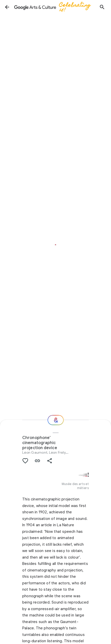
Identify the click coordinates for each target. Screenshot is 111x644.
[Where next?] (56, 420)
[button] (7, 7)
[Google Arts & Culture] (55, 7)
